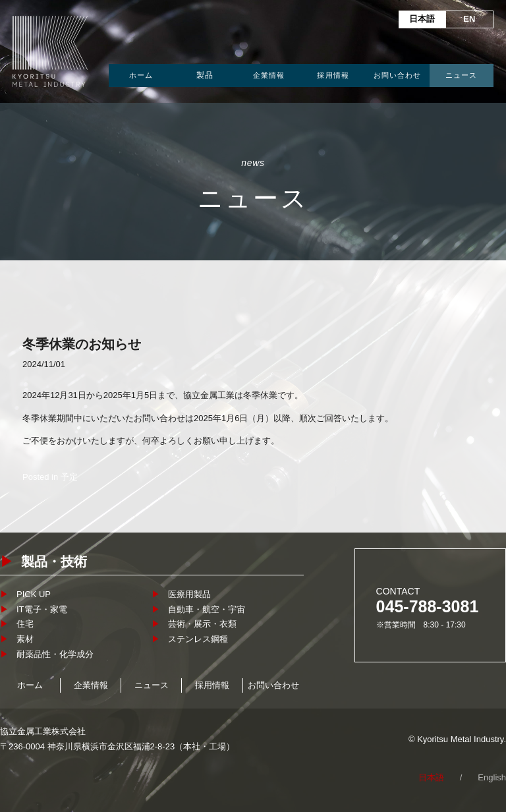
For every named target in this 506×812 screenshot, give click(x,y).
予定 (69, 477)
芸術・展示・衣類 (202, 624)
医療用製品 (189, 594)
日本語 (422, 19)
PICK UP (34, 594)
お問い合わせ (398, 75)
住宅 (25, 624)
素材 (25, 639)
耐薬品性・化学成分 (55, 654)
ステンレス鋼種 (198, 639)
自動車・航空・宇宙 (207, 609)
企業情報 (269, 75)
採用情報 (333, 75)
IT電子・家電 (42, 609)
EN (469, 19)
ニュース (461, 75)
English (492, 777)
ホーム (141, 75)
